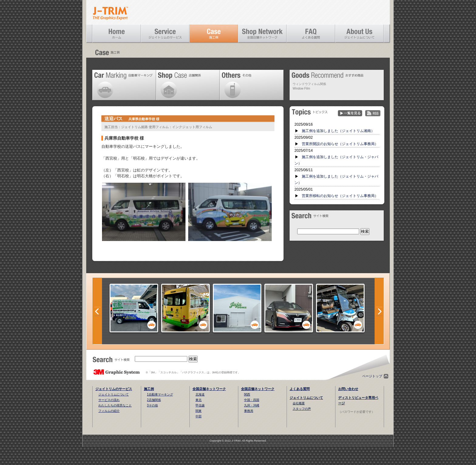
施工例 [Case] (214, 33)
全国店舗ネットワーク (209, 389)
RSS (373, 113)
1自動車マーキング (160, 394)
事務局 (249, 411)
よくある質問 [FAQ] (311, 33)
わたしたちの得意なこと (115, 405)
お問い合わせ (348, 389)
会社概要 (299, 403)
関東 (199, 411)
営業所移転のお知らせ (340, 196)
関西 (247, 394)
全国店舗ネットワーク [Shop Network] (262, 33)
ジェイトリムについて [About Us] (359, 33)
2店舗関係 (154, 400)
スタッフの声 (302, 409)
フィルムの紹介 (109, 411)
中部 (199, 416)
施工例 (149, 389)
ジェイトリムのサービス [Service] (165, 33)
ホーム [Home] (117, 33)
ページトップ (372, 376)
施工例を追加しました (338, 131)
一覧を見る (350, 113)
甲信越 (200, 405)
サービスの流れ (109, 400)
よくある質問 (300, 389)
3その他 (152, 405)
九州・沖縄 (252, 405)
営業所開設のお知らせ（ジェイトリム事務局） (340, 144)
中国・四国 (252, 400)
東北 (199, 400)
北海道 (200, 394)
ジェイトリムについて (114, 394)
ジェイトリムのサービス (114, 389)
